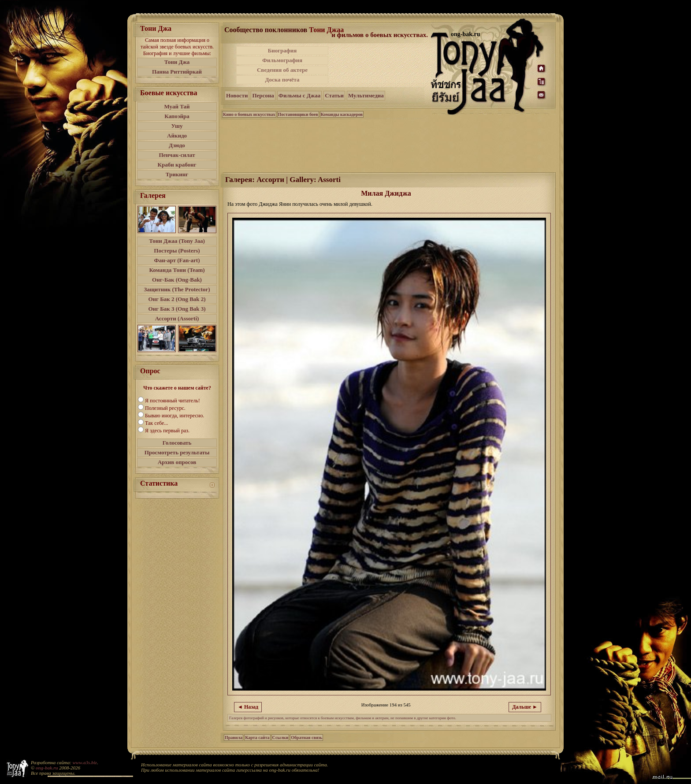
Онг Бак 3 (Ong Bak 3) (177, 309)
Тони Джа (177, 62)
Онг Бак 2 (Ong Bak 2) (177, 299)
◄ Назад (248, 707)
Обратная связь (306, 738)
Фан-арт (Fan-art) (177, 260)
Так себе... (156, 423)
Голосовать (177, 443)
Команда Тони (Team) (177, 270)
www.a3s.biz (85, 762)
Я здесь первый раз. (167, 431)
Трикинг (177, 174)
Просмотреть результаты (177, 452)
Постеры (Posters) (177, 251)
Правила (234, 738)
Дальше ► (525, 707)
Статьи (334, 95)
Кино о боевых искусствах (249, 114)
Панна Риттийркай (177, 72)
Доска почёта (282, 80)
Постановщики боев (298, 114)
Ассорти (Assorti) (177, 318)
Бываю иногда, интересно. (175, 416)
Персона (263, 95)
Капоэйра (177, 116)
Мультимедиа (366, 95)
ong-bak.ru (47, 768)
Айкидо (177, 136)
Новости (237, 95)
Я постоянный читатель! (173, 401)
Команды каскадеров (342, 114)
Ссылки (280, 738)
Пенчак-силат (177, 155)
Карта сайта (257, 738)
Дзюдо (177, 145)
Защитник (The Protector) (177, 289)
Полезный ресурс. (165, 408)
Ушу (177, 126)
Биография (282, 50)
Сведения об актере (282, 70)
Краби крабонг (177, 165)
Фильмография (282, 60)
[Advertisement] (380, 65)
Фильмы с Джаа (299, 95)
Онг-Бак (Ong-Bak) (177, 280)
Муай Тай (177, 106)
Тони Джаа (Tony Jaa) (177, 241)
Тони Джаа (326, 30)
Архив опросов (177, 462)
